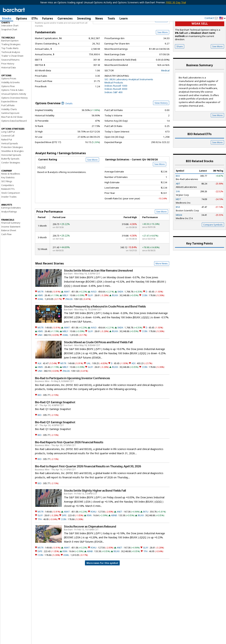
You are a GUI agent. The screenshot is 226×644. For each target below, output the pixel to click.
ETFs (35, 18)
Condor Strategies (11, 180)
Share (180, 64)
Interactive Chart (10, 43)
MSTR (41, 309)
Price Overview (10, 28)
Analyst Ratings (9, 229)
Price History (8, 81)
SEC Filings (7, 198)
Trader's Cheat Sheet (12, 73)
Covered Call (8, 153)
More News (162, 281)
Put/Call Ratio (8, 122)
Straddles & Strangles (12, 168)
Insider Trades (9, 214)
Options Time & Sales (12, 107)
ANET (119, 529)
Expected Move (9, 119)
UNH (40, 352)
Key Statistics (8, 195)
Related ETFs (8, 206)
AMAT (67, 309)
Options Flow (8, 103)
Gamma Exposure (10, 130)
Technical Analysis (11, 69)
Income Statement (11, 244)
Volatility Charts (9, 126)
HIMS (40, 313)
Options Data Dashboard (14, 138)
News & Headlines (11, 191)
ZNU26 (69, 316)
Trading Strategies (11, 61)
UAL (89, 381)
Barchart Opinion (10, 58)
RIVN (89, 533)
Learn (124, 18)
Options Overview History (14, 115)
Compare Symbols (213, 242)
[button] (222, 18)
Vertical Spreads (10, 161)
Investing (84, 18)
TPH (40, 536)
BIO (40, 412)
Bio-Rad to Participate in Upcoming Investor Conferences (72, 395)
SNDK (120, 309)
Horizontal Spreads (11, 172)
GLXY (90, 313)
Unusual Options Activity (14, 111)
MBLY (65, 313)
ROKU (93, 529)
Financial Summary (11, 240)
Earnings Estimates (11, 225)
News (99, 18)
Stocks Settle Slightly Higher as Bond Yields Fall (95, 508)
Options (21, 18)
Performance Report (12, 32)
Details (67, 121)
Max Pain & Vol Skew (12, 134)
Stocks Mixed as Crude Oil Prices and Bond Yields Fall (98, 359)
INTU (146, 529)
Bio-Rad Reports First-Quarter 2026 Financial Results (69, 459)
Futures (48, 18)
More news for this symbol (102, 580)
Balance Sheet (9, 247)
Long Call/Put (8, 149)
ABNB (114, 533)
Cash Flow (6, 251)
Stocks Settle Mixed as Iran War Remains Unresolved (98, 288)
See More (163, 49)
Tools (111, 18)
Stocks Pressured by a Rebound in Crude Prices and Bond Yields (105, 324)
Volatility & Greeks (11, 99)
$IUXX (115, 313)
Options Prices (9, 96)
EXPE (64, 533)
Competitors (8, 202)
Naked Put (7, 157)
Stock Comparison (11, 210)
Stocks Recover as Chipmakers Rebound (90, 544)
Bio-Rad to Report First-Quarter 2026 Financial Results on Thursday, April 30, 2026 (88, 483)
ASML (40, 316)
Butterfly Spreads (10, 176)
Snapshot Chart (9, 47)
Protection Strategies (12, 164)
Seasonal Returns (10, 77)
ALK (39, 381)
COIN (145, 313)
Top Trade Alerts (10, 65)
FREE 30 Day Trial (176, 2)
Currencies (65, 18)
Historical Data (8, 85)
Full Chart (161, 37)
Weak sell (200, 41)
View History (161, 120)
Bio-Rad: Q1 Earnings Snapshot (55, 419)
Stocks (7, 18)
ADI (133, 381)
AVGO (94, 309)
